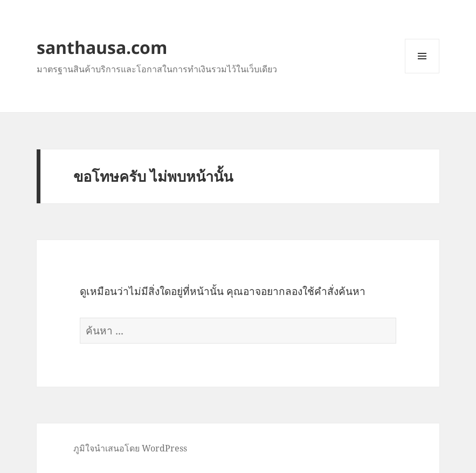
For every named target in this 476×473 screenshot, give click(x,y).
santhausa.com (102, 47)
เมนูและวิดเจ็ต (422, 56)
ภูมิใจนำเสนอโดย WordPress (130, 448)
